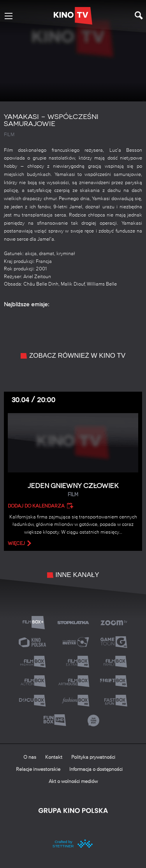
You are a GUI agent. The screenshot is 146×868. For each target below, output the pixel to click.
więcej (16, 543)
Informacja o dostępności (96, 769)
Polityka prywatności (93, 757)
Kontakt (54, 757)
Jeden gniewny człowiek (73, 490)
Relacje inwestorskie (38, 769)
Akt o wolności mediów (73, 782)
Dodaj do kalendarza (36, 506)
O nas (30, 757)
